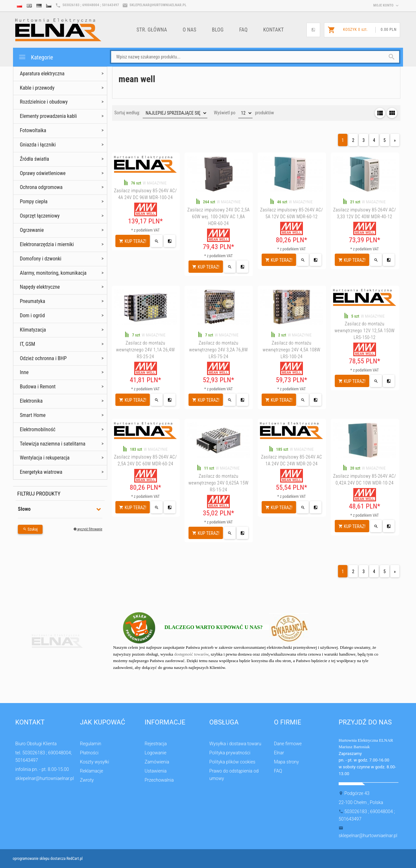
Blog (218, 30)
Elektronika (31, 401)
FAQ (243, 30)
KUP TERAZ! (133, 241)
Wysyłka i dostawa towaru (235, 744)
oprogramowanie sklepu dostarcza (39, 859)
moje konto (387, 5)
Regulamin (91, 744)
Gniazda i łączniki (38, 145)
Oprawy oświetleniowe (43, 173)
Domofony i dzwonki (41, 259)
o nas (189, 30)
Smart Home (33, 415)
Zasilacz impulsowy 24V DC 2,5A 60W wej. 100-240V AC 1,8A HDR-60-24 (218, 217)
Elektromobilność (38, 429)
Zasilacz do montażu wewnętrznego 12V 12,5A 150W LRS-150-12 (364, 331)
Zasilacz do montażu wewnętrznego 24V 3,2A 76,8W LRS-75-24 (219, 350)
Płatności (89, 753)
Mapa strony (286, 762)
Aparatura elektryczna (42, 74)
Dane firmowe (288, 744)
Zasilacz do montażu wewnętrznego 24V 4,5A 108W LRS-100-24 (292, 350)
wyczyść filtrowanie (88, 529)
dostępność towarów (191, 654)
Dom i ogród (32, 315)
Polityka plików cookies (232, 762)
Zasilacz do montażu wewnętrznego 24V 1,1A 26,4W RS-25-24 (145, 350)
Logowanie (156, 753)
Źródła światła (34, 159)
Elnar (279, 753)
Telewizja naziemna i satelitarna (53, 444)
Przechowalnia (159, 780)
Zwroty (87, 780)
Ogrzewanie (32, 230)
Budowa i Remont (38, 387)
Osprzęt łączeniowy (40, 216)
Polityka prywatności (230, 753)
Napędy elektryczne (40, 287)
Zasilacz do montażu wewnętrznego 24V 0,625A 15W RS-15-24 (219, 483)
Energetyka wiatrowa (41, 472)
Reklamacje (91, 771)
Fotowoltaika (33, 130)
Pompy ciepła (34, 201)
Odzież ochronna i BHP (43, 358)
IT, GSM (27, 344)
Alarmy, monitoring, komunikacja (53, 273)
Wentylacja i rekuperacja (45, 458)
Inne (24, 372)
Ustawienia (156, 771)
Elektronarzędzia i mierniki (47, 244)
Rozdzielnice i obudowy (44, 102)
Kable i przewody (37, 88)
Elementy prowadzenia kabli (48, 116)
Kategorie (36, 57)
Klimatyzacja (33, 330)
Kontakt (274, 30)
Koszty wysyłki (95, 762)
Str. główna (152, 30)
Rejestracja (156, 744)
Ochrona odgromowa (41, 187)
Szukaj (30, 529)
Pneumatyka (32, 301)
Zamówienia (157, 762)
